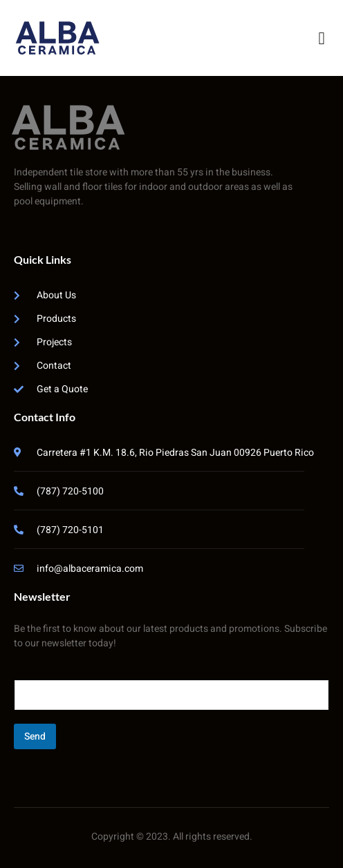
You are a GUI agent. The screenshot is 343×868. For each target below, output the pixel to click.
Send (35, 736)
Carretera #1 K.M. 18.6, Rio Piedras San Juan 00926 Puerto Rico (175, 453)
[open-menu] (322, 38)
